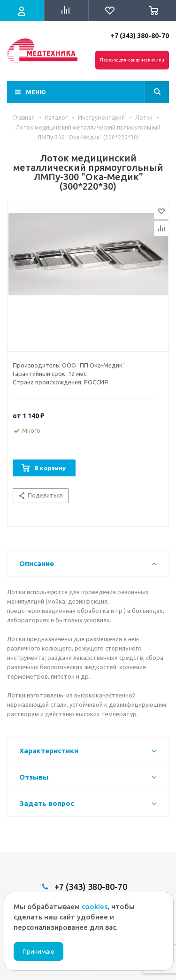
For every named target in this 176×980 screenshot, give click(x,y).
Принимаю (38, 952)
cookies (95, 907)
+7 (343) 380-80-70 (140, 36)
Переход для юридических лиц (132, 60)
